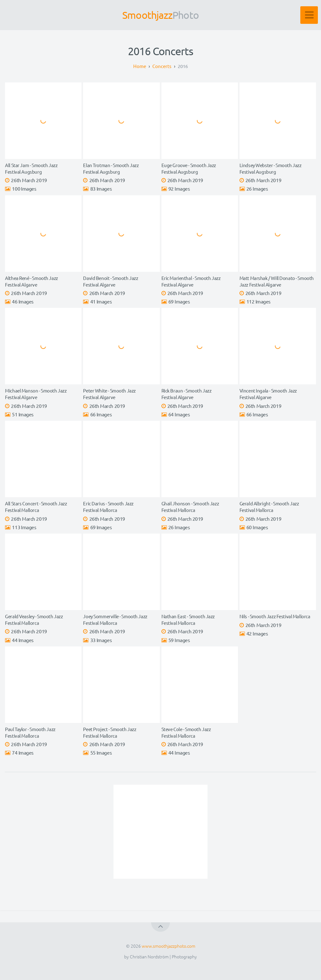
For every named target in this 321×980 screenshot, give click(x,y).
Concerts (162, 66)
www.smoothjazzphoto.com (168, 946)
